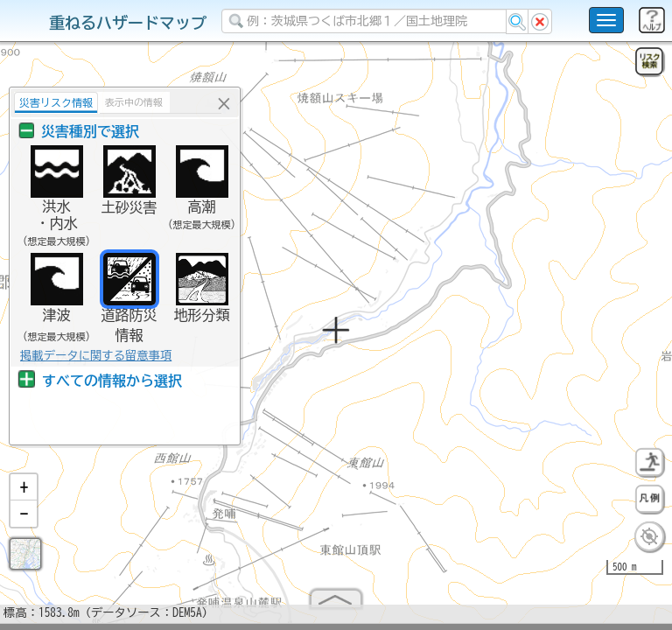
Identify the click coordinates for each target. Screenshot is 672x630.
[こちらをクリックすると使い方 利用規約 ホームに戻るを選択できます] (606, 20)
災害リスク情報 (47, 102)
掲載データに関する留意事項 (87, 355)
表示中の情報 (125, 102)
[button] (24, 494)
